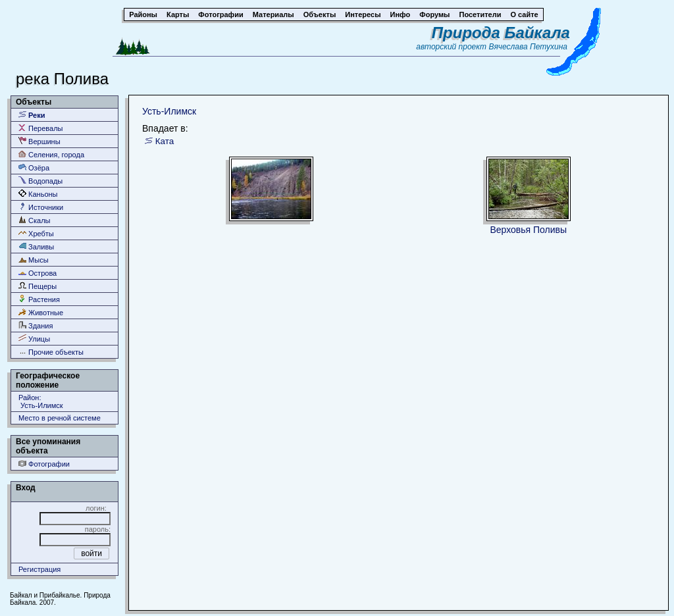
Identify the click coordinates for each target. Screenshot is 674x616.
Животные (41, 312)
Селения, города (51, 154)
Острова (38, 273)
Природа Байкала (501, 33)
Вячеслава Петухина (528, 47)
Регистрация (39, 569)
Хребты (36, 233)
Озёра (34, 167)
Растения (39, 299)
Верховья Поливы (528, 230)
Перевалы (40, 128)
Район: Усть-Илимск (41, 401)
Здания (36, 325)
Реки (32, 115)
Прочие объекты (51, 352)
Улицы (34, 339)
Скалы (35, 220)
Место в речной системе (60, 418)
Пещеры (38, 286)
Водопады (40, 181)
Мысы (34, 260)
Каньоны (38, 194)
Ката (165, 141)
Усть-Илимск (169, 111)
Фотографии (44, 464)
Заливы (36, 246)
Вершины (39, 141)
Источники (41, 207)
